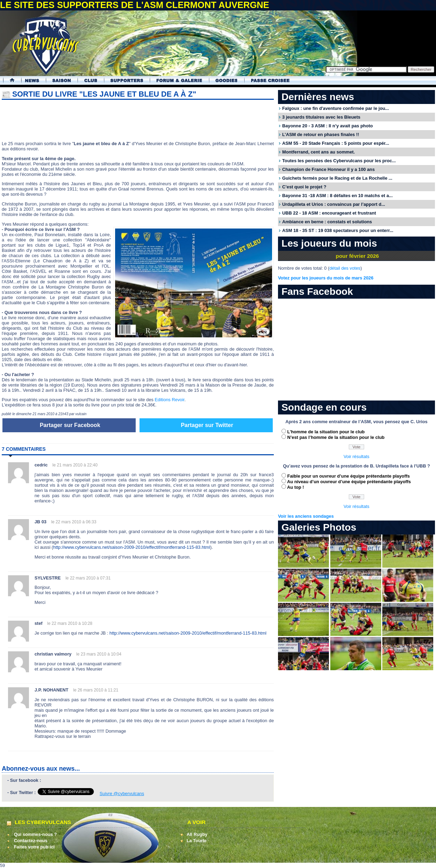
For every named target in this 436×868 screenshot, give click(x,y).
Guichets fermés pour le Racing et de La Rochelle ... (337, 178)
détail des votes (345, 268)
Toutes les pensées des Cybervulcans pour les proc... (339, 161)
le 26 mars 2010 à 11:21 (96, 690)
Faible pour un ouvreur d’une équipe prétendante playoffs (349, 476)
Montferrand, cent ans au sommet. (318, 152)
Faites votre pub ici (34, 847)
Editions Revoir (169, 400)
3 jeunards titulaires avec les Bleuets (321, 117)
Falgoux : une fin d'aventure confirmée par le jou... (336, 108)
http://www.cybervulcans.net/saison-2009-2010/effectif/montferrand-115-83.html (131, 547)
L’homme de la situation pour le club (326, 432)
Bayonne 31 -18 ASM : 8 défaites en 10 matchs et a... (337, 196)
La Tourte (197, 841)
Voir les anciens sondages (306, 516)
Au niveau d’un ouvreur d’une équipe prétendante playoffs (349, 482)
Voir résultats (356, 457)
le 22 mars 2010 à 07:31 (88, 578)
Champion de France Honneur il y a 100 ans (328, 169)
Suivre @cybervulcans (122, 794)
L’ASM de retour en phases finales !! (321, 134)
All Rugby (197, 834)
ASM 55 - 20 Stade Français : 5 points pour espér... (336, 143)
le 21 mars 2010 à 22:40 (75, 465)
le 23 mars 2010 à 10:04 (99, 654)
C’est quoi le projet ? (304, 187)
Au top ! (295, 487)
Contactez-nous (31, 841)
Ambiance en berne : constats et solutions (327, 222)
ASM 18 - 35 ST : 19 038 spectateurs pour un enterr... (338, 230)
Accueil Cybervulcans (9, 80)
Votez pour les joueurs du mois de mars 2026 (326, 278)
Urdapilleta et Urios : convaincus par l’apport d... (334, 204)
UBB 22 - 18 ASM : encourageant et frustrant (329, 213)
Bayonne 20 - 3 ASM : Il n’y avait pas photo (328, 126)
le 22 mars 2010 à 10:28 (70, 623)
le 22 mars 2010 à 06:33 (74, 522)
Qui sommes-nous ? (35, 834)
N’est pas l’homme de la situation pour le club (336, 437)
